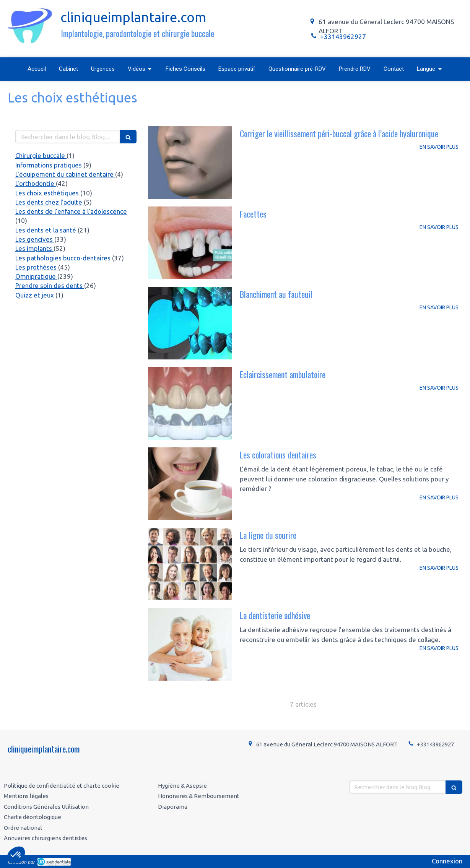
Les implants (34, 248)
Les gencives (35, 239)
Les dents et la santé (46, 230)
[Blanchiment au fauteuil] (190, 323)
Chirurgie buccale (41, 155)
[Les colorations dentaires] (190, 484)
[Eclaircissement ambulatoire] (190, 403)
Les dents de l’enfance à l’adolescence (71, 211)
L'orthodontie (36, 183)
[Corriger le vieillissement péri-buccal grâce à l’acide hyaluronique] (190, 163)
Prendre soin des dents (50, 285)
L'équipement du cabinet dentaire (65, 174)
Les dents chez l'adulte (50, 202)
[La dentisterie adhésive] (190, 644)
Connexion (447, 861)
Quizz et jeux (35, 295)
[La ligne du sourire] (190, 564)
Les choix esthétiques (48, 193)
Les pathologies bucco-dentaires (64, 258)
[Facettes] (190, 243)
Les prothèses (37, 267)
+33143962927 (343, 37)
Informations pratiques (49, 165)
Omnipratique (36, 276)
